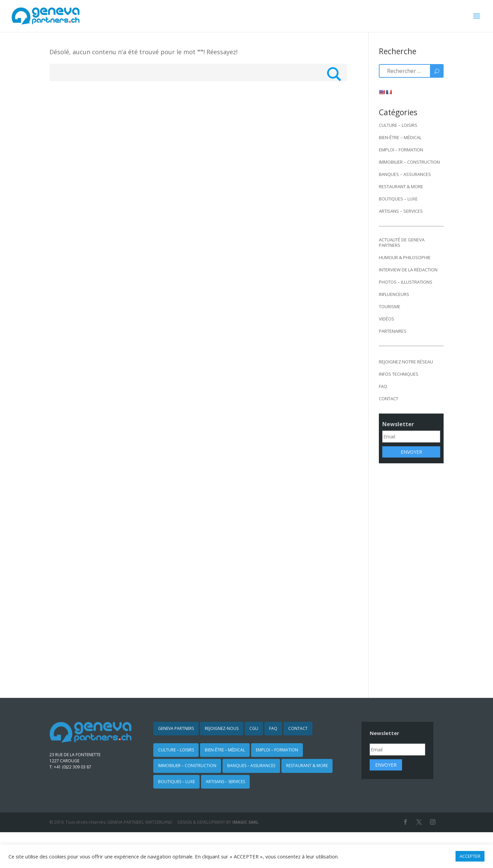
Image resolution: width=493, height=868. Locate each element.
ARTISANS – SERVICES (401, 211)
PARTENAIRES (393, 331)
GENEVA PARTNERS (176, 728)
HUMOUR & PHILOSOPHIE (405, 257)
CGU (254, 728)
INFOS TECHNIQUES (399, 374)
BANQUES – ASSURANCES (405, 174)
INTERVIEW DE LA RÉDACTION (408, 270)
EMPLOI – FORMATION (401, 150)
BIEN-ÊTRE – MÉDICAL (400, 137)
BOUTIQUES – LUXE (398, 199)
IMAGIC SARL (245, 822)
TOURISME (390, 306)
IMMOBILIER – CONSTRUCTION (409, 162)
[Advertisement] (411, 576)
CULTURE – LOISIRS (398, 125)
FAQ (383, 386)
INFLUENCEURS (394, 294)
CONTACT (389, 399)
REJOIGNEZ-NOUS (222, 728)
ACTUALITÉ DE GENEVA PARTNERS (402, 242)
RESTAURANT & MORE (401, 186)
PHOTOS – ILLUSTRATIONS (406, 282)
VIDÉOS (387, 319)
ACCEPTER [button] (470, 856)
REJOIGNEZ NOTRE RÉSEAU (406, 362)
